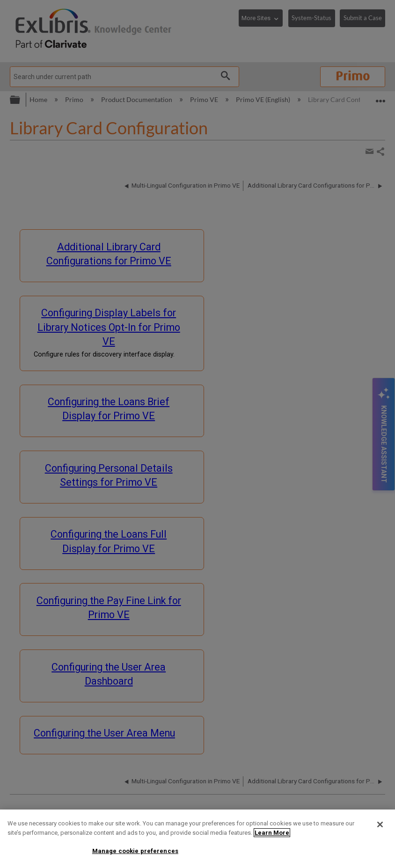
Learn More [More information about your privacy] (272, 833)
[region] (197, 839)
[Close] (380, 824)
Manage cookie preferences (135, 851)
